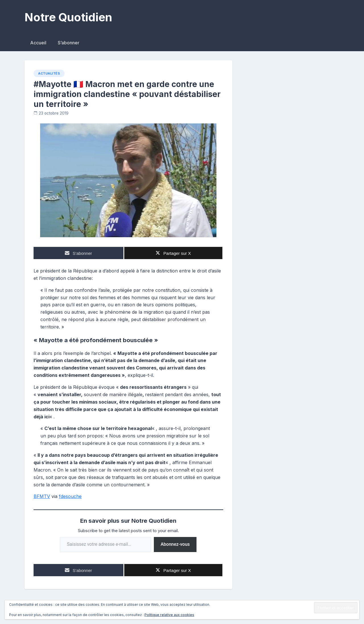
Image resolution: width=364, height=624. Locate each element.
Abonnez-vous (175, 544)
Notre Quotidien (68, 17)
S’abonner (69, 43)
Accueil (38, 43)
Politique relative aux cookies (169, 615)
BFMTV (42, 496)
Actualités (49, 73)
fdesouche (70, 496)
